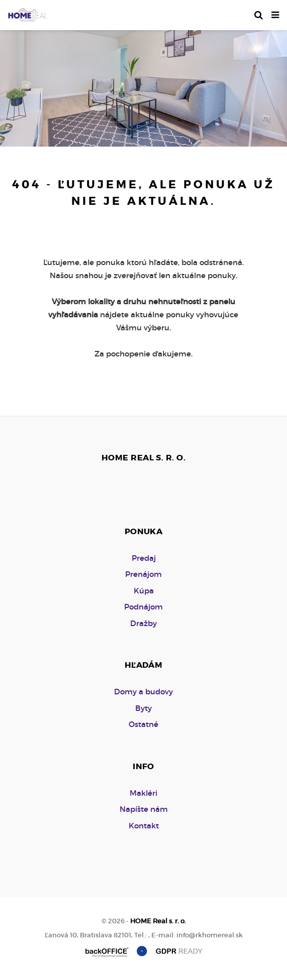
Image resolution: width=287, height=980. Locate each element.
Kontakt (144, 826)
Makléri (143, 793)
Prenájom (143, 574)
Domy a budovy (143, 692)
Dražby (143, 623)
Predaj (144, 558)
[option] (143, 86)
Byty (143, 708)
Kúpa (144, 591)
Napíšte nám (144, 809)
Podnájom (143, 607)
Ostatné (143, 724)
